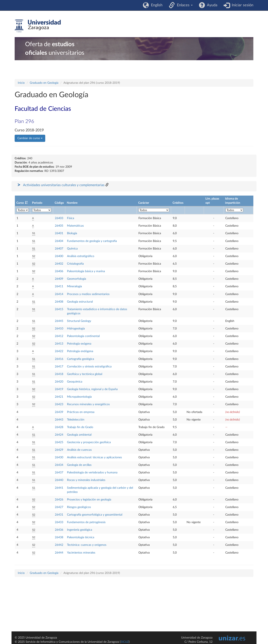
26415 (59, 309)
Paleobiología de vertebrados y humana (92, 473)
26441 (59, 488)
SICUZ (125, 642)
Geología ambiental (79, 435)
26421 (59, 397)
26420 (59, 382)
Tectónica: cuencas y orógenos (87, 545)
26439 (59, 412)
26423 (59, 404)
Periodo (37, 203)
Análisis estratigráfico (81, 256)
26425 (59, 442)
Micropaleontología (79, 397)
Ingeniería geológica (80, 530)
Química (72, 249)
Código (59, 203)
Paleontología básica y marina (86, 271)
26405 (59, 226)
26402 (59, 264)
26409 (59, 279)
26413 (59, 344)
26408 (59, 302)
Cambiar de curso (30, 138)
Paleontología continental (83, 336)
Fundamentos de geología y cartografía (92, 241)
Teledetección (76, 420)
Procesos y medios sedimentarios (88, 294)
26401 (59, 233)
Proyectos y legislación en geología (89, 500)
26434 (59, 465)
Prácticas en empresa (81, 412)
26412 (59, 336)
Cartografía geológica (81, 359)
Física (71, 218)
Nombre (72, 203)
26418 (59, 374)
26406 (59, 271)
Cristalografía (75, 264)
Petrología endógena (80, 351)
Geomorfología (77, 279)
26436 (59, 530)
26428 (59, 427)
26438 (59, 537)
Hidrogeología (76, 329)
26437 (59, 473)
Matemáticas (75, 226)
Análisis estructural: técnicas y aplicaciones (94, 457)
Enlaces (184, 5)
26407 (59, 249)
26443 (59, 420)
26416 (59, 359)
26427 (59, 507)
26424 (59, 435)
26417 (59, 367)
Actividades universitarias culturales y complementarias (64, 185)
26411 (59, 286)
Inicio (21, 83)
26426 (59, 500)
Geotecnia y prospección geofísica (89, 442)
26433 (59, 522)
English (156, 5)
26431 (59, 515)
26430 (59, 457)
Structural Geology (79, 321)
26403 (59, 218)
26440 (59, 480)
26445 (59, 321)
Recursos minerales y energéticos (88, 404)
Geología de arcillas (79, 465)
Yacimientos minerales (81, 553)
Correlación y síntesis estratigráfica (89, 367)
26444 (59, 553)
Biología (72, 233)
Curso (20, 203)
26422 (59, 351)
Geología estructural (80, 302)
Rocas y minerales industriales (86, 480)
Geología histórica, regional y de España (92, 389)
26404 (59, 241)
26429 (59, 450)
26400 (59, 256)
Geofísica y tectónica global (85, 374)
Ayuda (211, 5)
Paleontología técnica (81, 537)
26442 (59, 545)
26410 (59, 329)
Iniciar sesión (242, 5)
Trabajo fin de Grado (80, 427)
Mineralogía (74, 286)
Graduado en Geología (44, 83)
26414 (59, 294)
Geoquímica (75, 382)
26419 (59, 389)
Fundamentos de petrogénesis (86, 522)
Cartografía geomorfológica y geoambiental (95, 515)
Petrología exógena (79, 344)
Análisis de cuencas (79, 450)
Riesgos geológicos (79, 507)
